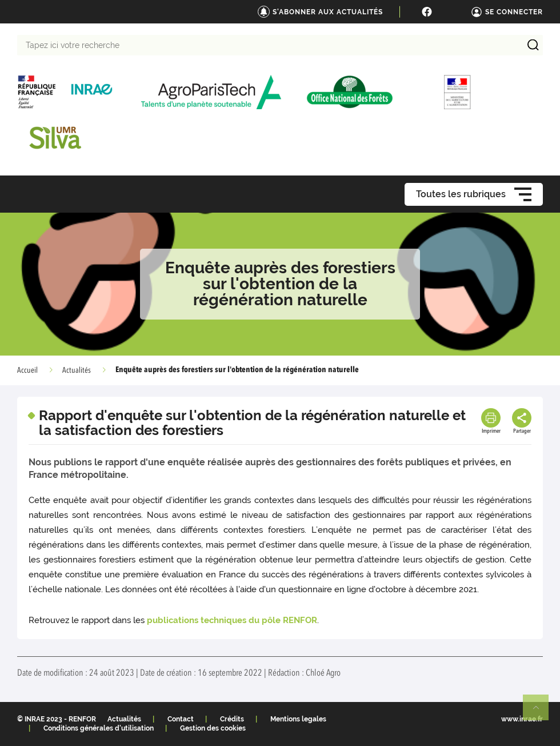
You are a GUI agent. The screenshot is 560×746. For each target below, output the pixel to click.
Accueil (27, 370)
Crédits (232, 719)
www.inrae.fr (522, 719)
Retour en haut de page (541, 712)
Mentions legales (298, 719)
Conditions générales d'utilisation (99, 728)
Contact (181, 719)
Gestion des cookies (213, 728)
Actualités (77, 370)
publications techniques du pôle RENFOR (232, 620)
